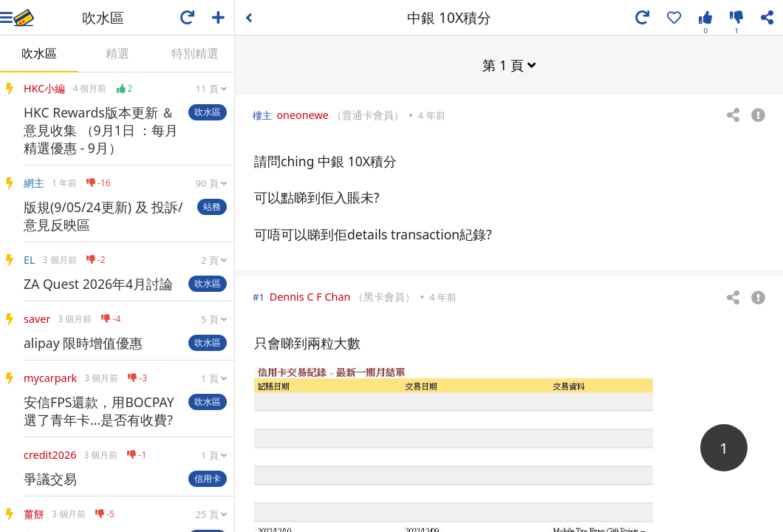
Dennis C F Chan (310, 296)
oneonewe (302, 114)
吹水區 (39, 53)
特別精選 (195, 53)
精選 (117, 53)
